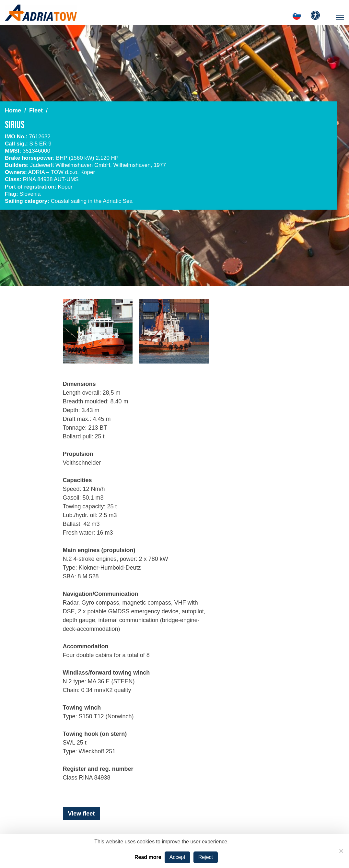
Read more (148, 857)
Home (13, 110)
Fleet (36, 110)
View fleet (81, 814)
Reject (206, 857)
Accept (177, 857)
